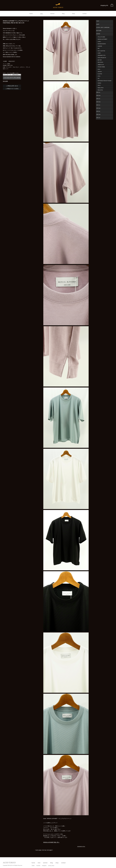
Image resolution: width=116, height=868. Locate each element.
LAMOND (100, 46)
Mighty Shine (101, 88)
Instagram (44, 866)
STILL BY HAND (101, 37)
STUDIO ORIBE (101, 67)
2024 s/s (98, 105)
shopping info (104, 5)
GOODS (98, 34)
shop (73, 14)
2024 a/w (98, 102)
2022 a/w (98, 114)
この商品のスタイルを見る (12, 89)
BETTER (100, 60)
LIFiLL (99, 76)
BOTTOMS (99, 31)
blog (63, 14)
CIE (99, 78)
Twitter (33, 866)
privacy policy (51, 866)
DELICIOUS (100, 62)
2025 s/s (98, 99)
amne (99, 69)
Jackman (100, 71)
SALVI (99, 85)
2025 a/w (98, 95)
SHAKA (99, 83)
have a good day (101, 51)
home (31, 14)
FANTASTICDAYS (102, 44)
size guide (5, 81)
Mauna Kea (100, 90)
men (41, 14)
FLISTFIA (100, 74)
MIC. (99, 48)
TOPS (98, 21)
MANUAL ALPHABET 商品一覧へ (51, 842)
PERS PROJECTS (102, 58)
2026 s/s (98, 92)
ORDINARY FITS (102, 55)
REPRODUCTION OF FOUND (104, 81)
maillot (99, 53)
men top (44, 850)
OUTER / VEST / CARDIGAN (103, 27)
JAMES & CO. (101, 65)
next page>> (50, 850)
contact (85, 14)
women (52, 14)
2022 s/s (98, 118)
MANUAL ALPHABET (102, 39)
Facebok (38, 866)
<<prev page (38, 850)
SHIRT (98, 24)
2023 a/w (98, 108)
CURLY (99, 42)
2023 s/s (98, 111)
